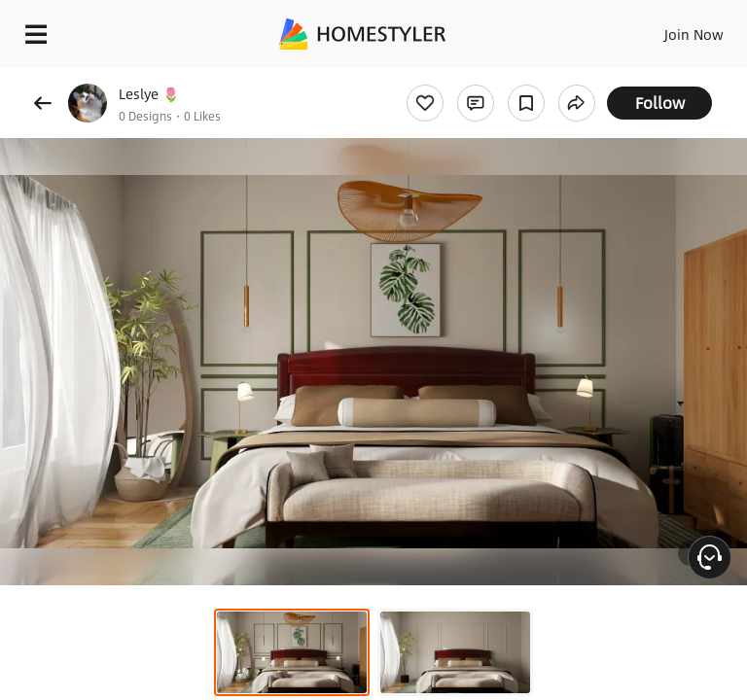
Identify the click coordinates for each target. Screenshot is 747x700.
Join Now (694, 34)
